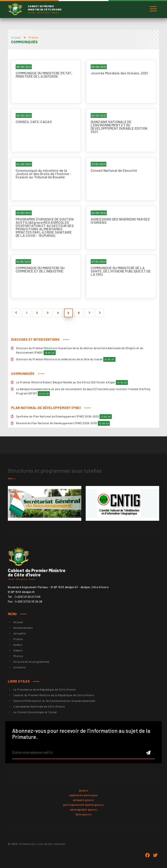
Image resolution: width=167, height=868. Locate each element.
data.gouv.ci (83, 814)
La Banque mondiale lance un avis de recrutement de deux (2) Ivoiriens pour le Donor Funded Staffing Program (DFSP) (83, 392)
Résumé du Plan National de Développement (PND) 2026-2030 (63, 423)
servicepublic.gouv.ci (83, 810)
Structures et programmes (31, 662)
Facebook (147, 855)
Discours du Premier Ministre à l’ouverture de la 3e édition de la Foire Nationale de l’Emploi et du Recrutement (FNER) (80, 351)
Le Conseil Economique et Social (35, 712)
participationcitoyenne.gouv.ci (84, 805)
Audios (18, 645)
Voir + (12, 478)
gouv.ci (83, 790)
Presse (18, 639)
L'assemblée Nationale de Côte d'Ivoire (39, 706)
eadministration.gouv (83, 795)
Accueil (16, 37)
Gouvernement (23, 628)
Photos (18, 656)
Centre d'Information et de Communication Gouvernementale (54, 701)
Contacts (20, 667)
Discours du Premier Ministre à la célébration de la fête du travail (66, 359)
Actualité (19, 633)
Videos (18, 650)
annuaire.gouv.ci (83, 800)
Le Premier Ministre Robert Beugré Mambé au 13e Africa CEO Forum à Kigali (72, 382)
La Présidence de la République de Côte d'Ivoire (44, 689)
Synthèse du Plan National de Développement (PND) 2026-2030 (64, 417)
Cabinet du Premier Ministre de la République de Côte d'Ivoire (54, 695)
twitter (155, 855)
